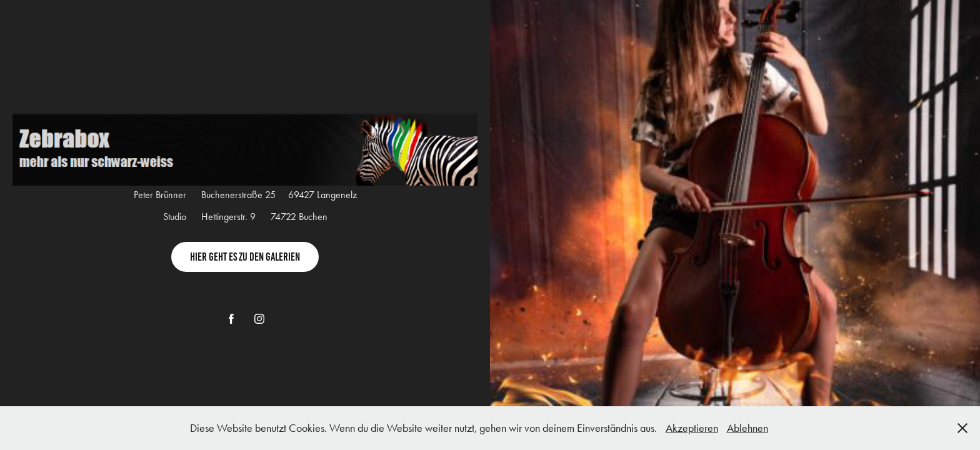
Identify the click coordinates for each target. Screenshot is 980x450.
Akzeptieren (692, 428)
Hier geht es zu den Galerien (245, 257)
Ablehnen (747, 428)
